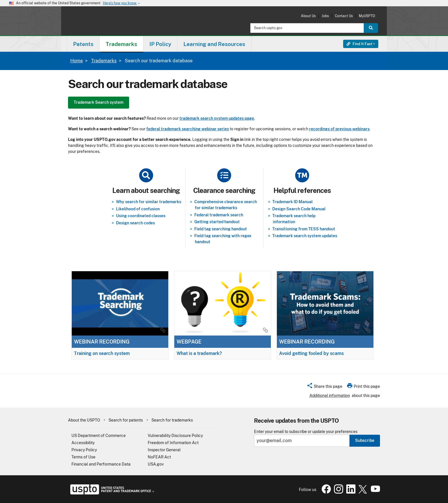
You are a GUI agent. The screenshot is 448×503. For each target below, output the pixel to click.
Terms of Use (83, 457)
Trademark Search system (99, 102)
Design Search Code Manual (299, 209)
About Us (308, 16)
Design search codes (135, 223)
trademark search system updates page (217, 118)
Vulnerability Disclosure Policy (175, 436)
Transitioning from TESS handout (304, 229)
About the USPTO (84, 420)
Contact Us (344, 16)
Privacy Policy (84, 450)
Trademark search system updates (305, 236)
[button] (324, 387)
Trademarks (104, 61)
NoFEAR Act (159, 457)
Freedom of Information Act (173, 443)
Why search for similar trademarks (149, 202)
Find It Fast (359, 44)
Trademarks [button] (121, 44)
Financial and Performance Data (101, 464)
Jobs (325, 16)
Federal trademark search (219, 215)
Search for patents (126, 420)
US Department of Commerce (99, 436)
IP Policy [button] (160, 44)
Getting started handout (217, 222)
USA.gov (156, 464)
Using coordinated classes (141, 216)
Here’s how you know (122, 3)
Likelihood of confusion (138, 209)
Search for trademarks (172, 420)
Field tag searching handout (221, 229)
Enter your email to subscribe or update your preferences (306, 432)
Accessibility (83, 443)
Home (77, 61)
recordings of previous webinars (339, 129)
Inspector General (164, 450)
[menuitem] (83, 44)
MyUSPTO (367, 16)
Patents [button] (83, 44)
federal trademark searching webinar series (188, 129)
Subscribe (365, 440)
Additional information (330, 396)
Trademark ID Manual (292, 202)
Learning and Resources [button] (214, 44)
